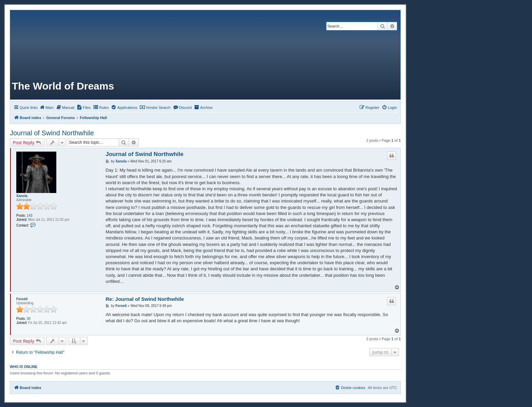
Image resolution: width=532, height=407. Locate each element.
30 (29, 319)
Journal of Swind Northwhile (52, 133)
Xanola (22, 196)
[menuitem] (46, 108)
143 (30, 216)
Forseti (22, 299)
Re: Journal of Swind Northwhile (145, 299)
